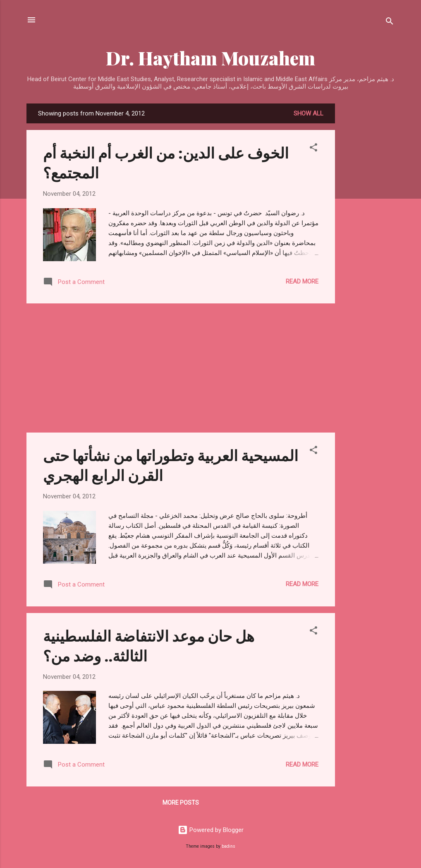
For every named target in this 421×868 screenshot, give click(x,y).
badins (228, 846)
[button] (313, 149)
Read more (302, 281)
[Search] (390, 23)
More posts (181, 803)
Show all (309, 113)
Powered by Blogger (211, 830)
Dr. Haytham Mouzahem (210, 58)
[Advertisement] (368, 228)
